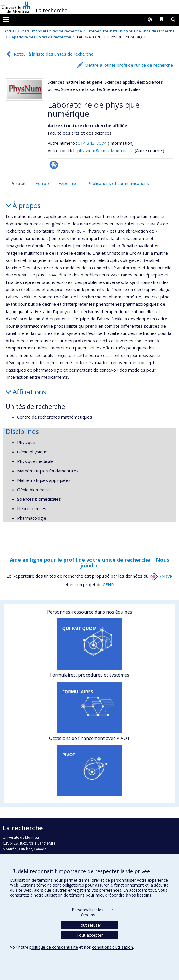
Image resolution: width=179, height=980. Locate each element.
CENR (108, 584)
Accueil (10, 31)
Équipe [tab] (42, 183)
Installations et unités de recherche (52, 31)
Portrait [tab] (18, 183)
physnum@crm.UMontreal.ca (106, 150)
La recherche (52, 10)
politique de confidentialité (54, 947)
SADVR (161, 576)
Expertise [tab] (68, 183)
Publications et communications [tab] (118, 183)
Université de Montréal (16, 7)
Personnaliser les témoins (93, 912)
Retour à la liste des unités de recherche (54, 54)
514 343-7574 (93, 143)
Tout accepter (90, 935)
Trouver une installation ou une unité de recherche (131, 31)
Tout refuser (90, 925)
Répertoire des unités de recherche (40, 37)
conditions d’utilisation (113, 947)
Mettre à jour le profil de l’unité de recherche (129, 65)
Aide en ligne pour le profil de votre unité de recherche (80, 560)
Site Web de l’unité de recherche (54, 165)
